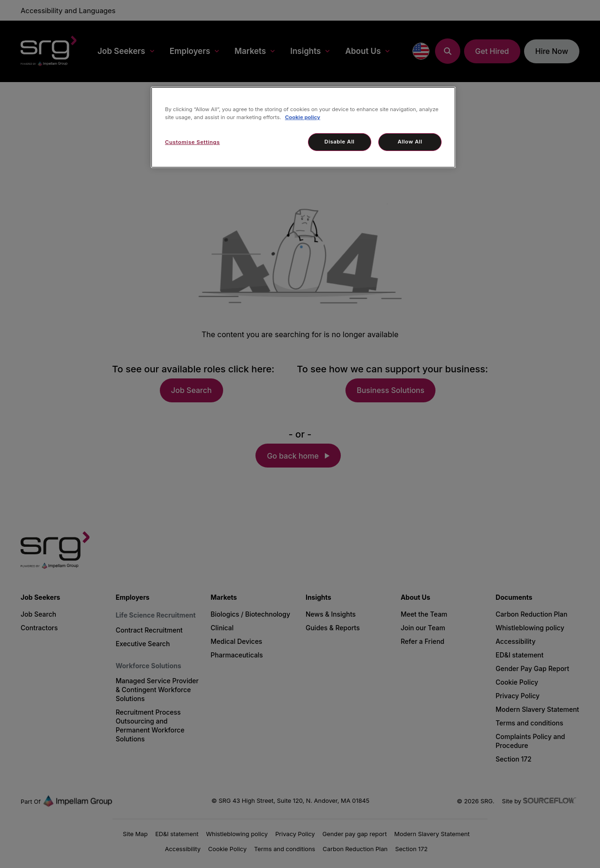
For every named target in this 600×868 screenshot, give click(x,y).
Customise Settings (192, 142)
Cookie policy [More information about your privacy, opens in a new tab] (303, 117)
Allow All (410, 142)
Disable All (339, 142)
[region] (303, 127)
